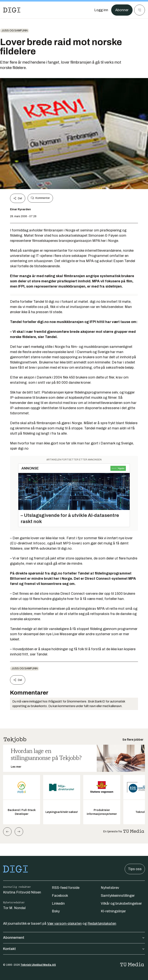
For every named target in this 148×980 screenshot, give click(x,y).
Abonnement (74, 938)
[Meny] (140, 10)
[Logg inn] (101, 10)
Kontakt (74, 949)
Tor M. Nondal (14, 908)
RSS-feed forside (66, 888)
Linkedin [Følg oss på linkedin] (58, 903)
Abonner (122, 10)
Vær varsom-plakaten (64, 924)
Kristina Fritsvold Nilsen (22, 892)
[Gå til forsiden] (12, 10)
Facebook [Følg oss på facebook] (60, 896)
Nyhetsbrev (110, 888)
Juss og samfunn (15, 31)
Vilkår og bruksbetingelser (121, 903)
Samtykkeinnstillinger (118, 896)
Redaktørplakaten (102, 924)
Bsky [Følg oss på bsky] (56, 911)
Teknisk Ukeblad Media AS (38, 965)
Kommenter (40, 198)
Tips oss (135, 869)
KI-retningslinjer (113, 911)
